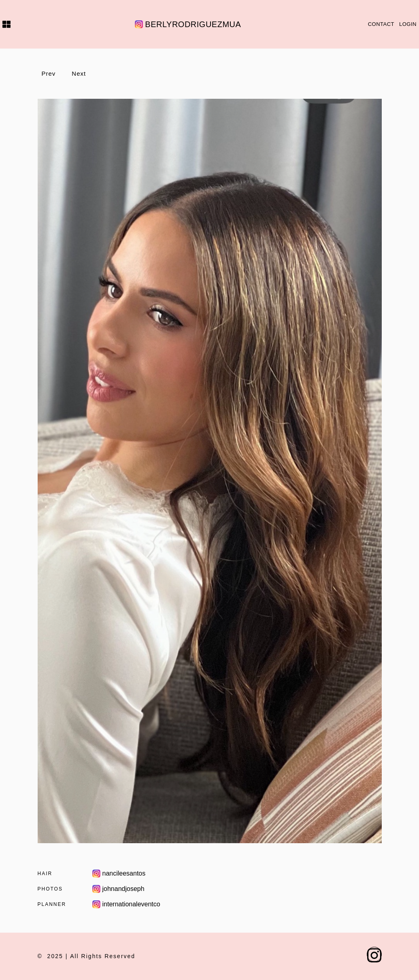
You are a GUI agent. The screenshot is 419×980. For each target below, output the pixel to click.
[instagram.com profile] (374, 954)
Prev (49, 73)
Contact (381, 24)
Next (79, 73)
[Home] (5, 24)
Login (408, 24)
